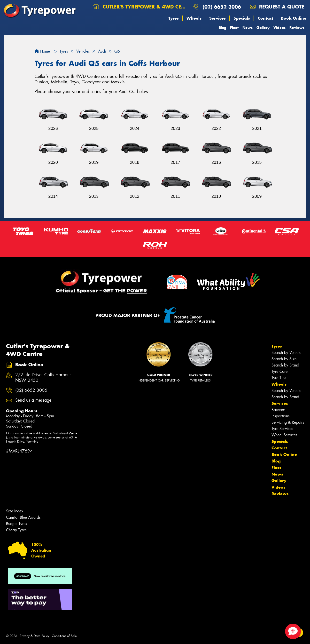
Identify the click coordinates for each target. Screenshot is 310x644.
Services (217, 18)
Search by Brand (285, 365)
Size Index (15, 511)
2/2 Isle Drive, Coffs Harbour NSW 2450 (43, 378)
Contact (265, 18)
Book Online (294, 18)
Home (42, 51)
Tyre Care (279, 371)
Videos (279, 28)
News (248, 28)
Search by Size (284, 359)
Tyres (174, 18)
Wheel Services (284, 435)
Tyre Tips (279, 378)
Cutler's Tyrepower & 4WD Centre (141, 7)
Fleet (234, 28)
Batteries (278, 410)
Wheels (194, 18)
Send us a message (33, 400)
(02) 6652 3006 (222, 7)
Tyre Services (282, 429)
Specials (242, 18)
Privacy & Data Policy (35, 636)
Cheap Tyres (16, 530)
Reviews (297, 28)
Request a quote (277, 7)
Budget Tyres (16, 524)
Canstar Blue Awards (23, 517)
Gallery (263, 28)
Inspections (280, 416)
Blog (222, 28)
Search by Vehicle (286, 353)
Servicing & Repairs (288, 422)
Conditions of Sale (64, 636)
